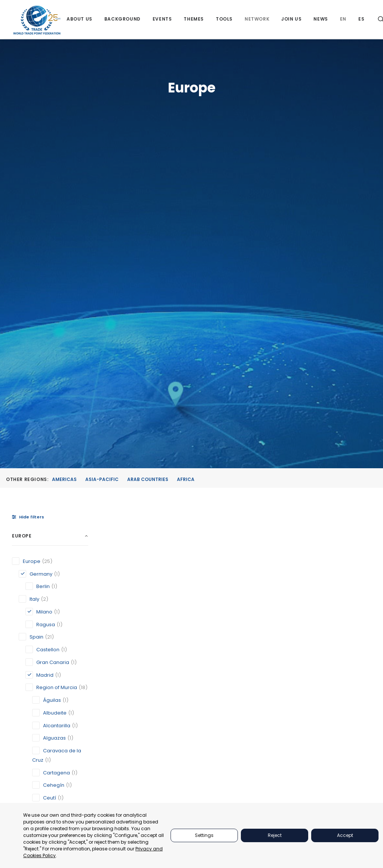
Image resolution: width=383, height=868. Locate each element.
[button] (138, 357)
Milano (254, 503)
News (321, 20)
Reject (275, 835)
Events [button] (162, 20)
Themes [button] (194, 20)
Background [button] (122, 20)
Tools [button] (225, 20)
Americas (64, 156)
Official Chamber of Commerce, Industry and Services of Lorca (329, 494)
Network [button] (257, 20)
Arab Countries (148, 156)
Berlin (121, 510)
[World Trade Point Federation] (37, 21)
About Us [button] (80, 20)
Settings (204, 835)
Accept (345, 835)
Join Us (292, 20)
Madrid (189, 510)
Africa (186, 156)
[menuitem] (80, 20)
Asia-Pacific (102, 156)
